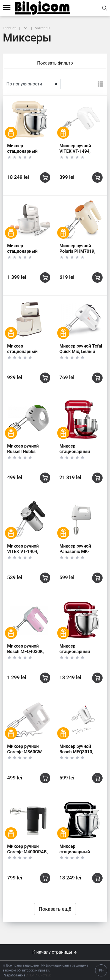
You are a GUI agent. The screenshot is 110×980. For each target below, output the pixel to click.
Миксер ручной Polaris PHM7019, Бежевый (77, 251)
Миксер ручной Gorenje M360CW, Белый (25, 752)
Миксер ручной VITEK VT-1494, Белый (75, 151)
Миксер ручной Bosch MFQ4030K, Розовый (25, 652)
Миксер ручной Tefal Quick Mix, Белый (81, 349)
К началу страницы (55, 952)
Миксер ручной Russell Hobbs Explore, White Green (28, 452)
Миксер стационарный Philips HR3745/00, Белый (26, 254)
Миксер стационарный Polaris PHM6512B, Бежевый (27, 354)
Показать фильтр (55, 63)
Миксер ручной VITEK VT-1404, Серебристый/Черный (23, 554)
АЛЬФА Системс (39, 975)
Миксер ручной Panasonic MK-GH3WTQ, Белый (76, 552)
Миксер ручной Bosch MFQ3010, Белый (76, 752)
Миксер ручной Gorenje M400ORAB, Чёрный (28, 852)
